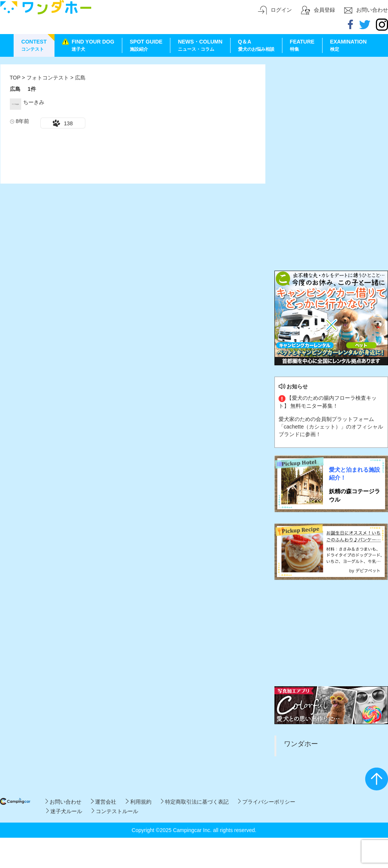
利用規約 (138, 802)
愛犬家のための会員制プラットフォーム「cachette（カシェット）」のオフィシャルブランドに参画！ (331, 427)
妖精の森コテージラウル (354, 495)
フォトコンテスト (48, 78)
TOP (15, 78)
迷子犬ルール (64, 811)
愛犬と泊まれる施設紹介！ (354, 474)
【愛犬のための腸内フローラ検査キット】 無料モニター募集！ (328, 402)
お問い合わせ (63, 802)
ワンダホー (301, 744)
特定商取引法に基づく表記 (195, 802)
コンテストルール (115, 811)
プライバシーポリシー (267, 802)
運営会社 (104, 802)
